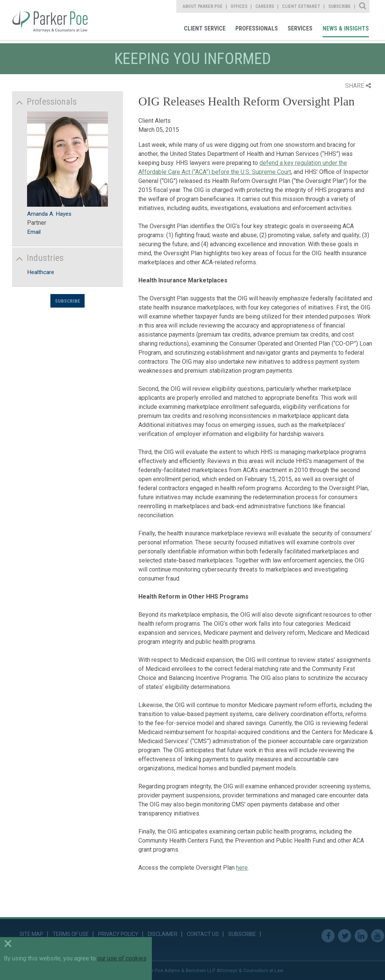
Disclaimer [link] (163, 934)
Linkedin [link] (361, 936)
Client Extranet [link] (301, 6)
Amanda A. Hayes (49, 214)
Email (34, 232)
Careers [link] (265, 6)
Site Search (363, 6)
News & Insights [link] (346, 28)
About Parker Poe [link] (203, 6)
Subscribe (67, 301)
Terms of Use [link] (71, 934)
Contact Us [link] (203, 934)
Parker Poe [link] (55, 20)
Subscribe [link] (340, 6)
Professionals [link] (257, 28)
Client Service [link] (205, 28)
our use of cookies (122, 958)
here (242, 868)
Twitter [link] (345, 936)
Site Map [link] (31, 934)
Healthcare (41, 272)
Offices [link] (239, 6)
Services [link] (300, 28)
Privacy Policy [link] (118, 934)
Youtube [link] (378, 936)
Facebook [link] (328, 936)
